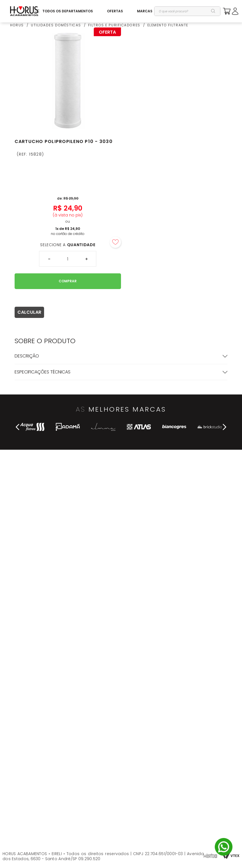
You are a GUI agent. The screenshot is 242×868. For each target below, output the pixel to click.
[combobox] (187, 11)
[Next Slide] (224, 427)
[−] (49, 259)
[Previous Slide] (18, 427)
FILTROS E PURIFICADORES (114, 25)
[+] (86, 259)
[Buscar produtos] (213, 11)
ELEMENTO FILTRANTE (168, 25)
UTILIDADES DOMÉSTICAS (56, 25)
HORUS (17, 25)
